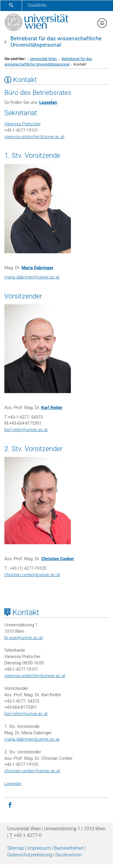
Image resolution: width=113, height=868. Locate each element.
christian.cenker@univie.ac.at (32, 575)
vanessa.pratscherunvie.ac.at (34, 137)
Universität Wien (44, 59)
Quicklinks (37, 5)
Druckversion (69, 855)
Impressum (39, 848)
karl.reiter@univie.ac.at (26, 430)
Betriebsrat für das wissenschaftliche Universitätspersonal (56, 42)
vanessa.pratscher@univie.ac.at (35, 676)
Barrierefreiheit (69, 848)
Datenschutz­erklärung (30, 855)
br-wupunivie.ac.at (24, 638)
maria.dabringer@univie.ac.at (32, 739)
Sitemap (16, 848)
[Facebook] (10, 804)
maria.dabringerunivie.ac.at (32, 277)
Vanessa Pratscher (23, 124)
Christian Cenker (58, 559)
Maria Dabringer (37, 268)
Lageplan (48, 102)
